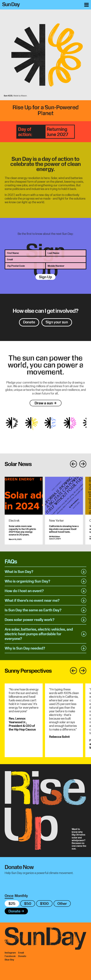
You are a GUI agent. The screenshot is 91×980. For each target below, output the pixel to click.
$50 (28, 903)
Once (9, 896)
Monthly (21, 896)
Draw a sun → (46, 403)
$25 (12, 903)
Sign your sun (57, 322)
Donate (29, 322)
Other (62, 903)
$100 (44, 903)
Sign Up (45, 277)
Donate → (16, 911)
